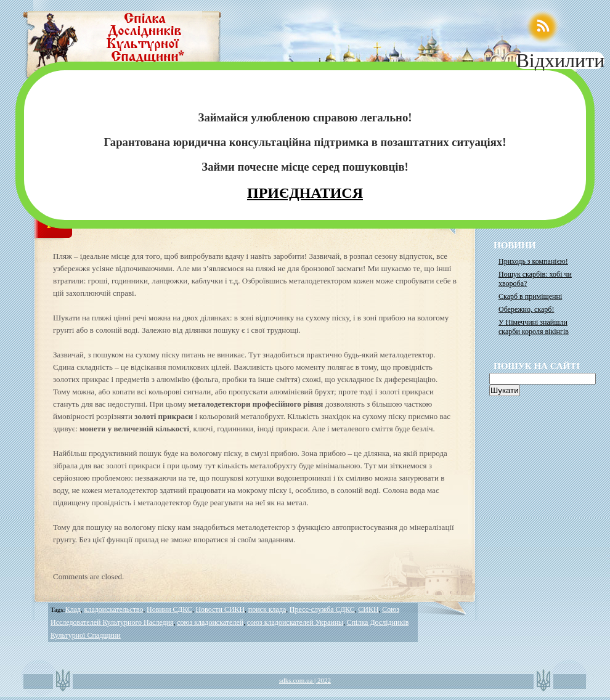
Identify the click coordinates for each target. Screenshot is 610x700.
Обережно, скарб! (526, 309)
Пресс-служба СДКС (322, 609)
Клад (73, 609)
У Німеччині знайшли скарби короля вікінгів (534, 327)
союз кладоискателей (210, 622)
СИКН (368, 609)
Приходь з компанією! (533, 261)
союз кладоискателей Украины (295, 622)
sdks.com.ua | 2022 (305, 680)
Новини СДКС (169, 609)
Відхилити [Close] (560, 60)
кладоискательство (114, 609)
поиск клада (267, 609)
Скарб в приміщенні (530, 296)
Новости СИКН (220, 609)
